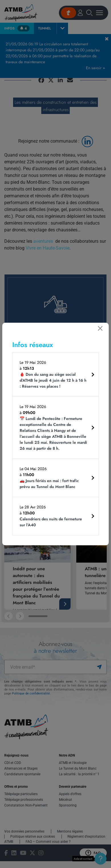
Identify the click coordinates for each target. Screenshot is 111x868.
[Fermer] (100, 328)
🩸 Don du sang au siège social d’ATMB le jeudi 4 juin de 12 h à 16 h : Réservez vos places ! (53, 380)
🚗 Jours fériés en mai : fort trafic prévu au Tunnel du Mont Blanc (49, 484)
